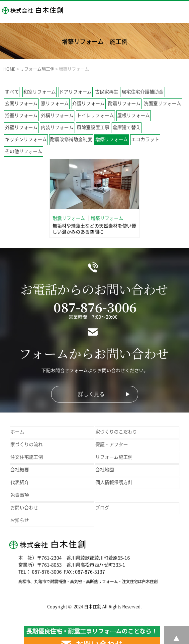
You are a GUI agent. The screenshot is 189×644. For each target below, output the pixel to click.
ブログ (102, 508)
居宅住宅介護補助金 (142, 92)
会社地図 (105, 470)
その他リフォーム (24, 151)
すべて (12, 92)
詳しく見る (91, 394)
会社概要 (20, 470)
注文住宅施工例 (27, 457)
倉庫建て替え (127, 127)
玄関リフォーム (21, 103)
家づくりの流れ (27, 444)
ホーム (17, 432)
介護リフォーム (88, 103)
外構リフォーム (57, 115)
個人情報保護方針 (114, 482)
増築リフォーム (112, 139)
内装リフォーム (57, 127)
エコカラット (145, 139)
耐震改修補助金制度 (71, 139)
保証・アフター (112, 444)
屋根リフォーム (134, 115)
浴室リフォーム (21, 115)
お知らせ (20, 520)
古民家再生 (107, 92)
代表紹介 (20, 482)
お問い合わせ (24, 508)
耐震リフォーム (124, 103)
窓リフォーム (55, 103)
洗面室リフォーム (162, 103)
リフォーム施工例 (114, 457)
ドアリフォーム (75, 92)
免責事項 (20, 495)
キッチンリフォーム (26, 139)
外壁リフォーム (21, 127)
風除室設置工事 (93, 127)
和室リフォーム (40, 92)
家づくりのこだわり (116, 432)
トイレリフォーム (95, 115)
